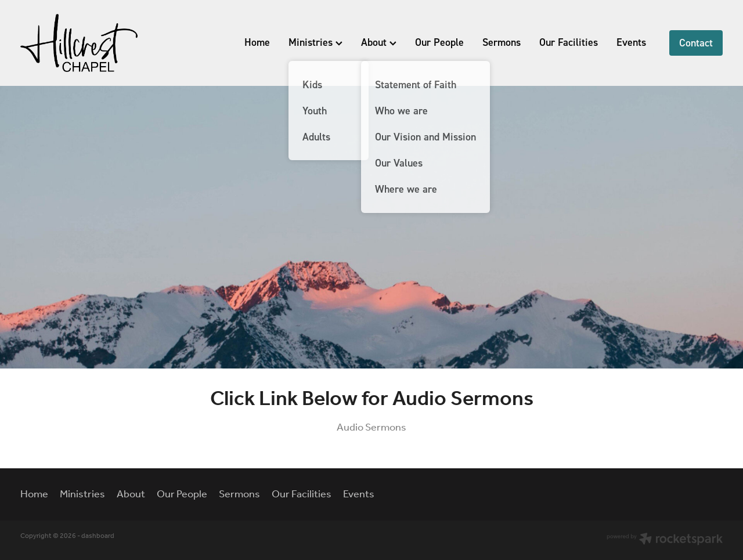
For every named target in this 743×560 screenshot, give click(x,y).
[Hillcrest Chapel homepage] (91, 43)
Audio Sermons (371, 428)
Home (257, 42)
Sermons (502, 42)
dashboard (98, 536)
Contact (696, 43)
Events (631, 42)
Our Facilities (569, 42)
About (379, 42)
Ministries (315, 42)
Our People (439, 42)
